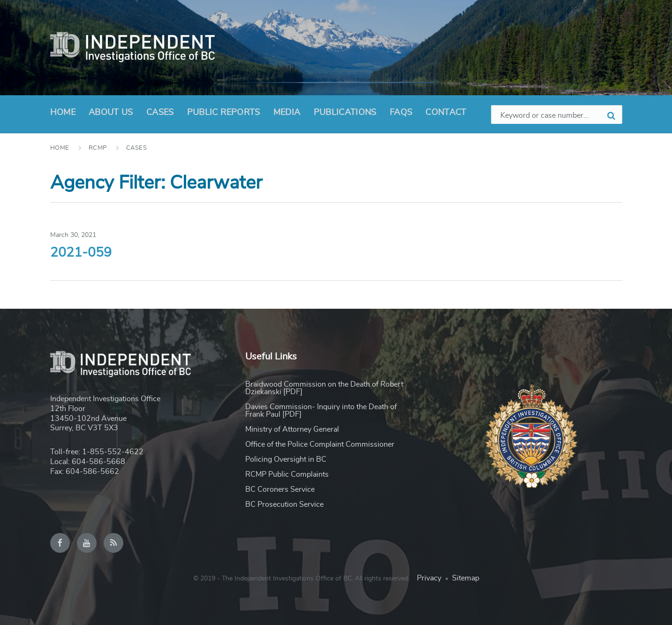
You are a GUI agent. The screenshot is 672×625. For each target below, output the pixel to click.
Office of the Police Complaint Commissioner (320, 444)
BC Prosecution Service (284, 504)
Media (287, 113)
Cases (160, 113)
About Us (111, 115)
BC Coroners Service (280, 489)
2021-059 (81, 253)
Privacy (429, 578)
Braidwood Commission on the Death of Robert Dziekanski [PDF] (324, 388)
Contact (446, 113)
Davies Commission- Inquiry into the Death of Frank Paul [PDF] (321, 411)
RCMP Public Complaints (287, 474)
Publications (345, 113)
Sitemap (466, 578)
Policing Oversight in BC (286, 459)
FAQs (401, 113)
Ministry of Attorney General (292, 429)
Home (63, 113)
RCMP (98, 148)
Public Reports (224, 113)
